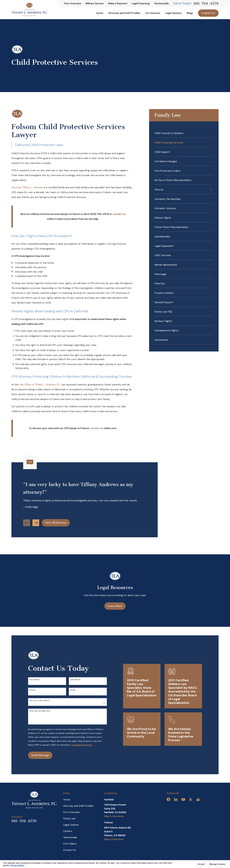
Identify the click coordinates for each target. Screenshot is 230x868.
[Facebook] (169, 799)
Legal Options (71, 825)
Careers (68, 831)
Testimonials (161, 3)
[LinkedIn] (176, 799)
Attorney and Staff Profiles (78, 806)
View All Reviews (56, 524)
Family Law (69, 818)
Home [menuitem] (100, 13)
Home (67, 800)
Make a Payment (118, 3)
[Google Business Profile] (198, 799)
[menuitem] (184, 133)
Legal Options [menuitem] (173, 13)
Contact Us (208, 13)
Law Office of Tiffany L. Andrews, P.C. (40, 385)
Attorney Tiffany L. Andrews (27, 187)
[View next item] (36, 524)
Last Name (74, 680)
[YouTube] (183, 799)
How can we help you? (38, 711)
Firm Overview (73, 3)
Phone (31, 690)
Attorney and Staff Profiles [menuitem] (124, 13)
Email (71, 690)
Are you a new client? (38, 700)
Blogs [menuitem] (190, 13)
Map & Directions (114, 816)
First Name (33, 680)
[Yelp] (191, 799)
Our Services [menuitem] (153, 13)
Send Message (39, 755)
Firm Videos (70, 844)
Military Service (95, 3)
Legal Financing (141, 3)
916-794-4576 (206, 4)
